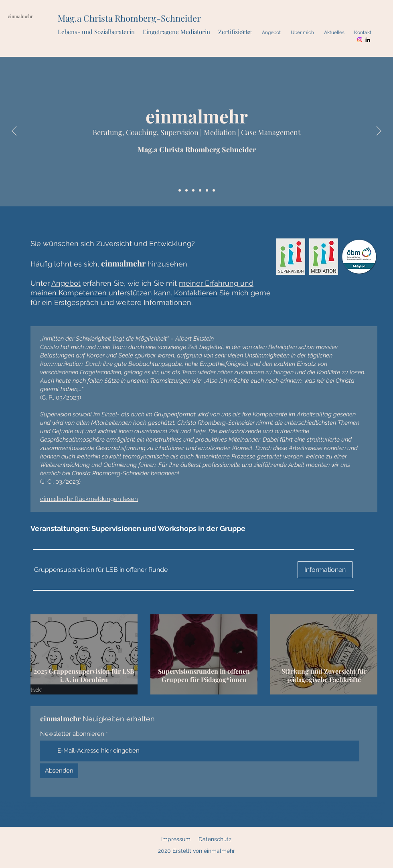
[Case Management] (214, 190)
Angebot (66, 283)
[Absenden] (59, 771)
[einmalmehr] (180, 190)
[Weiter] (379, 131)
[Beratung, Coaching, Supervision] (200, 190)
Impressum (176, 839)
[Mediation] (207, 190)
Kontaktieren (196, 293)
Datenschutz (215, 839)
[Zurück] (14, 131)
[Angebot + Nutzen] (193, 190)
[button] (101, 570)
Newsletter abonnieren (72, 734)
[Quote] (186, 190)
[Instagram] (360, 40)
